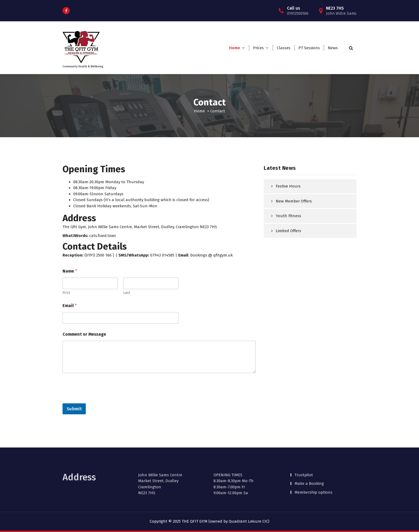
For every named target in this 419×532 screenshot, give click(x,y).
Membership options (313, 483)
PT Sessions (309, 48)
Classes (284, 48)
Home (234, 48)
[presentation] (103, 400)
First (66, 293)
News (333, 48)
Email (70, 306)
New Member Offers (294, 201)
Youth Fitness (288, 216)
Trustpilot (304, 466)
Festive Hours (288, 186)
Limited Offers (288, 231)
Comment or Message (84, 335)
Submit (74, 409)
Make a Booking (309, 474)
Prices (258, 48)
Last (127, 293)
